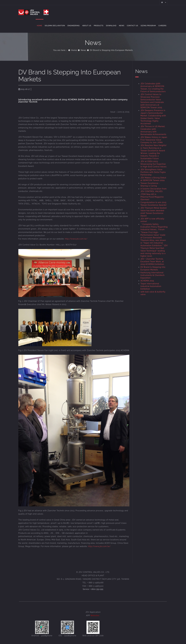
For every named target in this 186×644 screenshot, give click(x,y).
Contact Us (132, 26)
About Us (87, 26)
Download (111, 26)
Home (40, 26)
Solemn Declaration (55, 26)
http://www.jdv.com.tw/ (76, 239)
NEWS (122, 26)
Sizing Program (148, 26)
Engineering (74, 26)
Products (99, 26)
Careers (162, 26)
